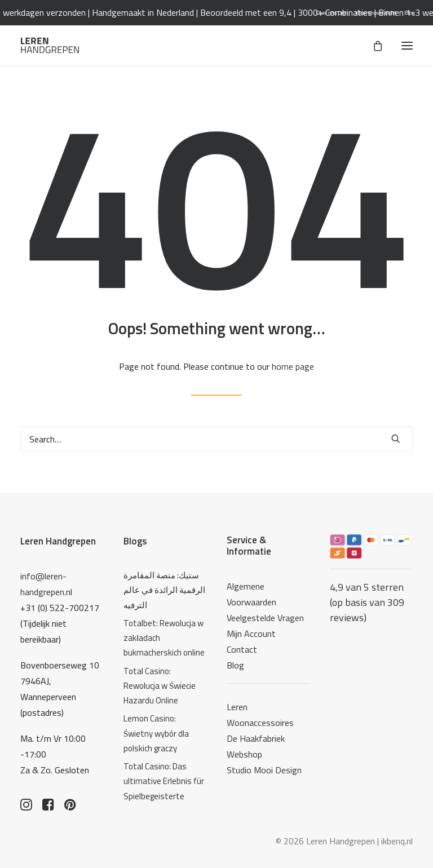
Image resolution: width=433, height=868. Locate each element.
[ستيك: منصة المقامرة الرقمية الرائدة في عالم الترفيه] (165, 590)
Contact (242, 649)
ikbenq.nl (397, 841)
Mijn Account (251, 634)
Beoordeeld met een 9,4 (278, 12)
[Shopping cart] (373, 46)
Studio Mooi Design (264, 770)
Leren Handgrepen (58, 541)
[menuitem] (332, 13)
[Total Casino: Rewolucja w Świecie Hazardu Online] (165, 686)
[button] (407, 45)
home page (293, 366)
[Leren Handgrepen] (50, 45)
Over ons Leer (332, 13)
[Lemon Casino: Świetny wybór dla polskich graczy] (165, 734)
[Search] (216, 439)
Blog (410, 13)
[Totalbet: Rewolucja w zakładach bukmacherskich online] (165, 638)
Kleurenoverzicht (376, 13)
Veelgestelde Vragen (265, 618)
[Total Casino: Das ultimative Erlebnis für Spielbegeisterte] (165, 781)
